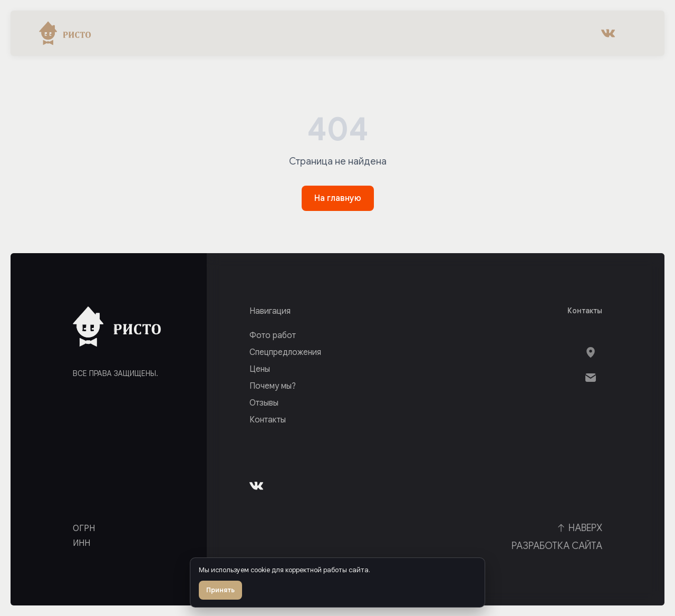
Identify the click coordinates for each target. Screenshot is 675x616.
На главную (338, 198)
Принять (220, 590)
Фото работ (273, 335)
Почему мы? (273, 386)
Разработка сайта (557, 546)
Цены (260, 369)
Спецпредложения (285, 352)
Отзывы (264, 403)
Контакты (268, 420)
